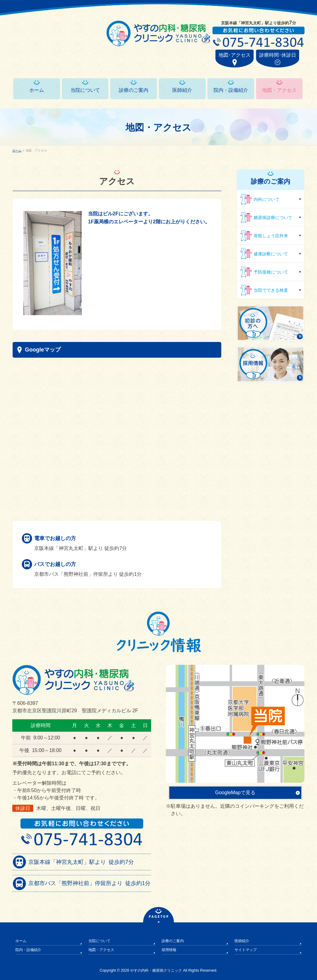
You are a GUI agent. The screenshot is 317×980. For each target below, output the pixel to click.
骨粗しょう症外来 (271, 236)
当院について (99, 941)
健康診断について (271, 254)
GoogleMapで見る (235, 793)
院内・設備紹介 (28, 950)
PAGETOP (159, 917)
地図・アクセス (101, 950)
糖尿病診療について (273, 218)
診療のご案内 (173, 941)
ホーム (21, 941)
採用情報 (169, 950)
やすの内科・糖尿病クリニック (156, 970)
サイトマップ (246, 950)
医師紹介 (242, 941)
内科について (267, 199)
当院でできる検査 (271, 290)
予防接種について (271, 272)
